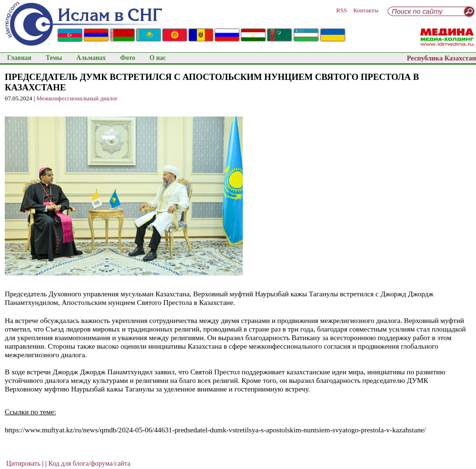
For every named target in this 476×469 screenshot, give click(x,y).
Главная (19, 58)
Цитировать (23, 463)
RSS (342, 10)
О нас (158, 58)
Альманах (91, 58)
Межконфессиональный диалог (77, 98)
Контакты (366, 10)
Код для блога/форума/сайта (89, 463)
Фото (128, 58)
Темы (54, 58)
